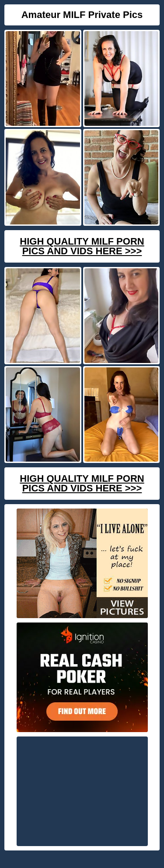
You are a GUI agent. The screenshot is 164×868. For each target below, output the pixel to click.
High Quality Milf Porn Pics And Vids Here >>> (82, 246)
